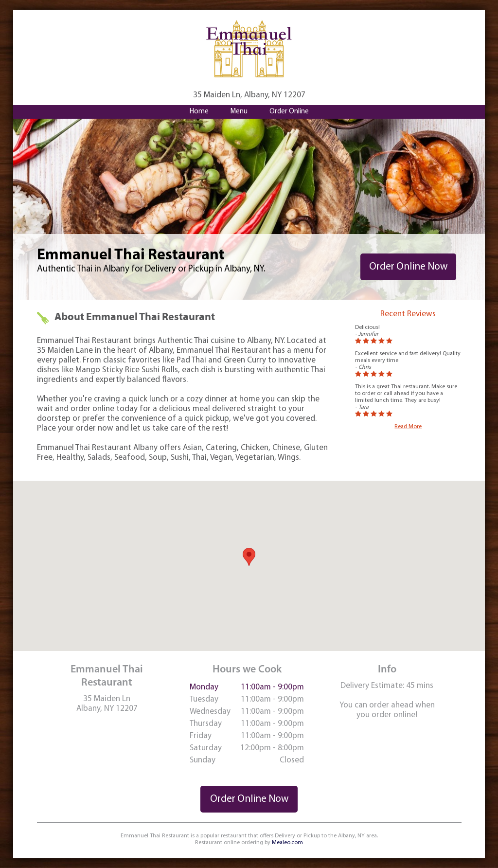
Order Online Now (408, 267)
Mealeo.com (287, 843)
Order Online (289, 112)
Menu (239, 112)
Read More (408, 427)
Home (199, 112)
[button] (249, 557)
